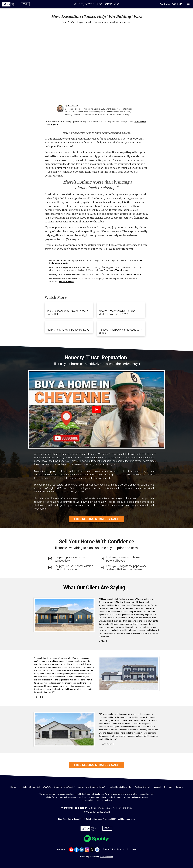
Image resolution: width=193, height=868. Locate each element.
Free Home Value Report (116, 270)
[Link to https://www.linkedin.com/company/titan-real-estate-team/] (82, 850)
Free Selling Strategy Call (96, 519)
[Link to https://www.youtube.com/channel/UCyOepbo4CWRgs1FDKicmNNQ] (71, 850)
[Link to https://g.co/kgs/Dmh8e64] (97, 850)
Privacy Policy (109, 849)
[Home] (15, 4)
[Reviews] (179, 787)
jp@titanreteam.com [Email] (127, 819)
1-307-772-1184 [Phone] (171, 4)
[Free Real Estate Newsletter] (120, 787)
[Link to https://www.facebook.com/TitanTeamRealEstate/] (76, 850)
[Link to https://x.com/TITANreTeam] (92, 850)
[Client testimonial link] (64, 615)
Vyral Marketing (106, 857)
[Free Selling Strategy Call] (29, 787)
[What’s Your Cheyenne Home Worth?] (59, 787)
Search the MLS (133, 274)
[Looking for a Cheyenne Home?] (91, 787)
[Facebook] (157, 787)
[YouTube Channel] (142, 787)
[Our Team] (168, 787)
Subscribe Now (66, 282)
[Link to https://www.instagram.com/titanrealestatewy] (87, 850)
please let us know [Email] (104, 800)
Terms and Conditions (126, 849)
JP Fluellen (73, 106)
